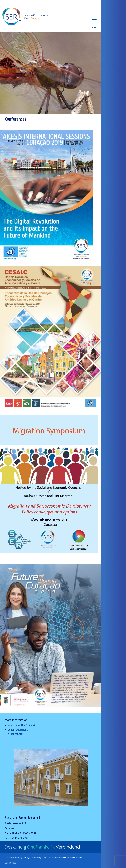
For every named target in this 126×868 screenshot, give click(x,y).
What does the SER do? (21, 725)
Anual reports (16, 734)
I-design (26, 857)
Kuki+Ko (46, 857)
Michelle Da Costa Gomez (70, 857)
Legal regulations (18, 730)
